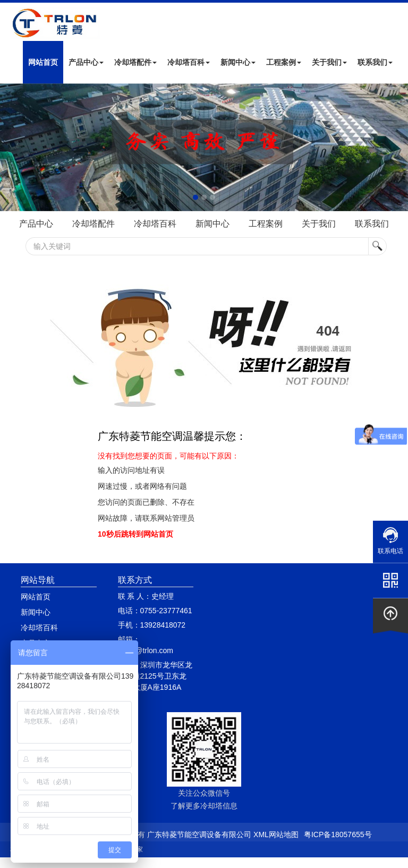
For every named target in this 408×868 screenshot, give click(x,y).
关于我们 (329, 62)
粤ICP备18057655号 (338, 834)
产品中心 (86, 62)
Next (11, 147)
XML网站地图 (276, 834)
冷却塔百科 (189, 62)
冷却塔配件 (135, 62)
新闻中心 (238, 62)
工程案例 (284, 62)
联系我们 (375, 62)
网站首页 (43, 62)
